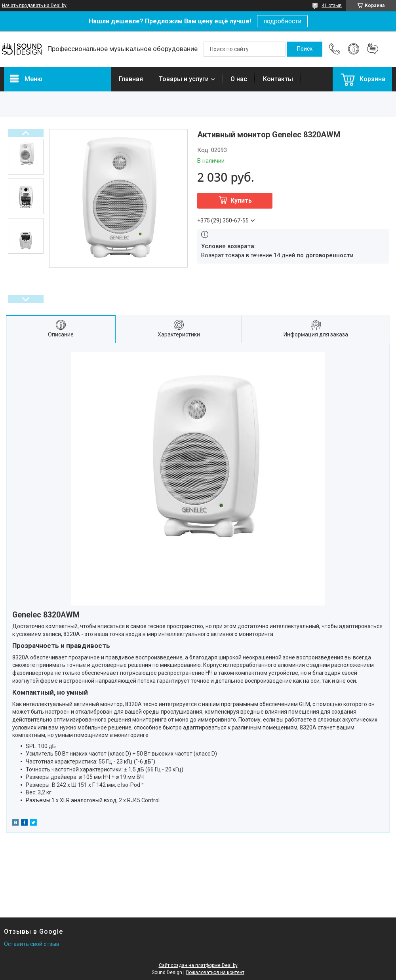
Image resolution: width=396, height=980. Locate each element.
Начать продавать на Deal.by (34, 6)
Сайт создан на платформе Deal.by (198, 965)
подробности (282, 21)
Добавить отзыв (373, 49)
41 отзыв (332, 6)
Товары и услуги (184, 79)
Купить (241, 200)
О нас (239, 79)
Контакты (278, 79)
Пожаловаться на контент (215, 972)
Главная (131, 79)
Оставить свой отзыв (32, 944)
